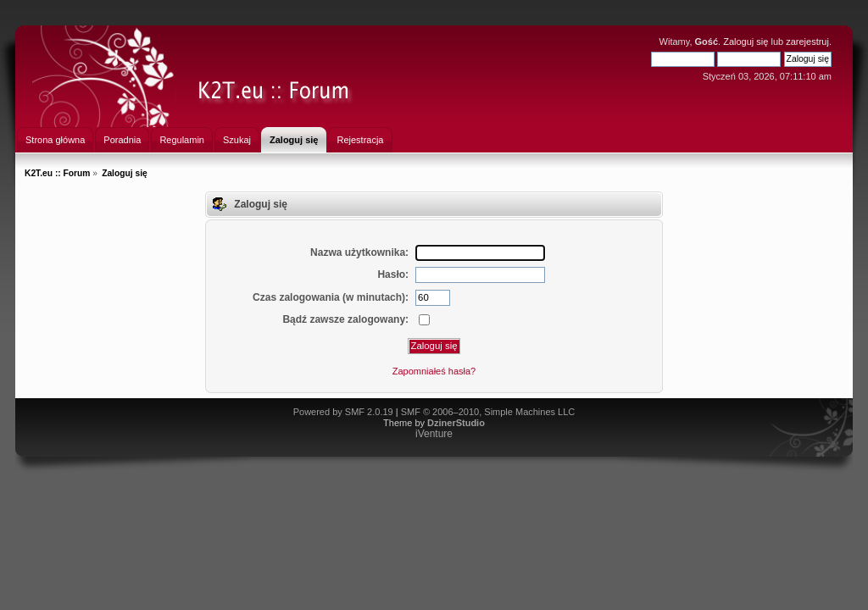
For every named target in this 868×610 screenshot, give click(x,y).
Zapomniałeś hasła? (434, 371)
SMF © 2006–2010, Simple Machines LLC (488, 412)
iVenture (434, 434)
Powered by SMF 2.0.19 (343, 412)
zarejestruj (807, 42)
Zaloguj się (746, 42)
